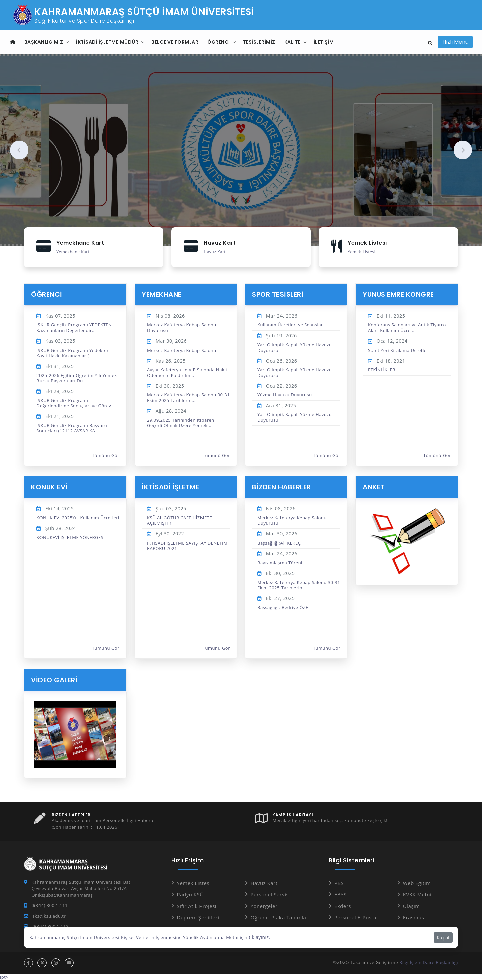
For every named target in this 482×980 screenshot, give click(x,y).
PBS (339, 882)
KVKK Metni (417, 894)
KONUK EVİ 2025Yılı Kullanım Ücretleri (78, 517)
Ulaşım (412, 905)
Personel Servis (270, 894)
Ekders (343, 905)
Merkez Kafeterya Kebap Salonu (182, 350)
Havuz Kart (264, 882)
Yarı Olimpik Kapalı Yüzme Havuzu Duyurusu (295, 347)
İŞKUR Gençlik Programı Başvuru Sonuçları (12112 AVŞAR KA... (72, 428)
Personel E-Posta (355, 917)
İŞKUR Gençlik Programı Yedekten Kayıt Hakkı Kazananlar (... (73, 353)
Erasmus (414, 917)
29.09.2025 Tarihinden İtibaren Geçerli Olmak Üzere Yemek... (181, 422)
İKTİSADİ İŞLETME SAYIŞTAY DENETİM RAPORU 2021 (187, 545)
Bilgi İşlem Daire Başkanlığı (429, 962)
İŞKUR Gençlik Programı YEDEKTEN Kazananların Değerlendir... (74, 327)
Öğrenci (219, 42)
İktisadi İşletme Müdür (107, 42)
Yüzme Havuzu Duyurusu (285, 395)
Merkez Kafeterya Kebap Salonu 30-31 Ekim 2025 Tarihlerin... (188, 397)
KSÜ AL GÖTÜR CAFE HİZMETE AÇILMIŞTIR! (179, 520)
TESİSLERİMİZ (259, 42)
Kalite (292, 42)
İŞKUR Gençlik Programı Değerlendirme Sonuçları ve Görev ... (76, 403)
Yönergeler (264, 905)
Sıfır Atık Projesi (197, 905)
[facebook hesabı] (29, 962)
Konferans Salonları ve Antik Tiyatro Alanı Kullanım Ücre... (407, 327)
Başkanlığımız (44, 42)
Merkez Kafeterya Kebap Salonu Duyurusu (182, 327)
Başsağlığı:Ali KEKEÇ (279, 543)
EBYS (341, 894)
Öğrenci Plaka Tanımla (278, 917)
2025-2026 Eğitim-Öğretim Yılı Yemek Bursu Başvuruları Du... (77, 378)
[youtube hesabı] (69, 962)
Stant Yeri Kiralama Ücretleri (399, 350)
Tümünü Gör (106, 455)
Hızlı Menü (455, 42)
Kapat (443, 937)
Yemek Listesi (194, 882)
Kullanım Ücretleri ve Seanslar (290, 324)
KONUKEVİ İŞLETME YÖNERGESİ (71, 537)
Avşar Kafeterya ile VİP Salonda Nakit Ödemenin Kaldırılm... (187, 372)
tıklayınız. (259, 937)
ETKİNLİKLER (382, 369)
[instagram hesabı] (56, 962)
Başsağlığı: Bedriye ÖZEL (284, 607)
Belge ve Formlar (175, 42)
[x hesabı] (42, 962)
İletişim (324, 42)
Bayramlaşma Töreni (280, 562)
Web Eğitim (417, 882)
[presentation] (19, 150)
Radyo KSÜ (190, 894)
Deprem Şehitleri (198, 917)
